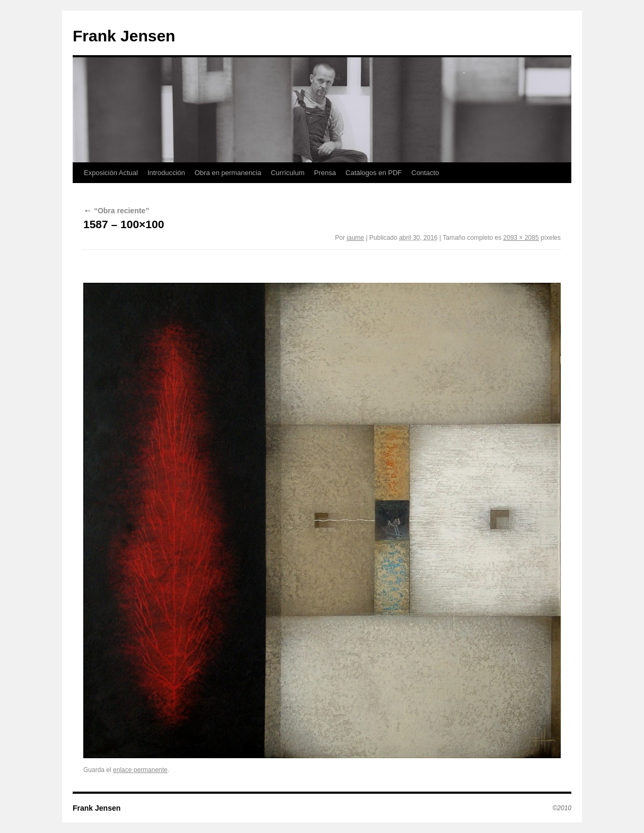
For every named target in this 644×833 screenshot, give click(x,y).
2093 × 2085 (521, 238)
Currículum (288, 173)
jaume (356, 238)
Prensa (325, 173)
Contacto (425, 173)
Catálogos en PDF (373, 173)
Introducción (166, 173)
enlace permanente (140, 770)
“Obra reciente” (116, 211)
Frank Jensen (124, 36)
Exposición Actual (111, 173)
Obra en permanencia (228, 173)
